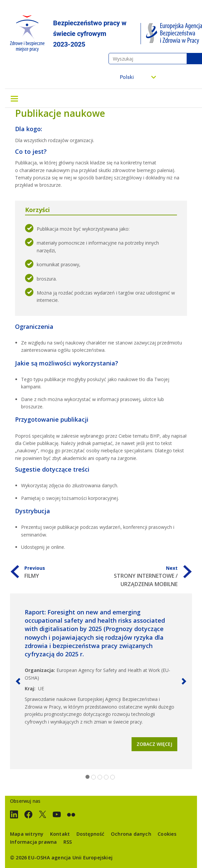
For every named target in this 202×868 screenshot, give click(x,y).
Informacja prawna (33, 842)
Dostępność (90, 834)
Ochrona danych (131, 834)
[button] (18, 681)
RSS (68, 842)
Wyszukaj (194, 59)
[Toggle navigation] (14, 98)
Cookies (167, 834)
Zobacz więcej (154, 744)
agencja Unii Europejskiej (82, 858)
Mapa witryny (27, 834)
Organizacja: (40, 670)
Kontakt (60, 834)
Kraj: (30, 688)
